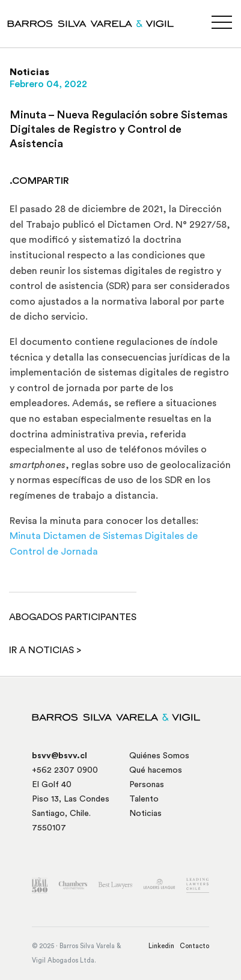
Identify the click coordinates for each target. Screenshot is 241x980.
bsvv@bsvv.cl (59, 756)
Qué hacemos (156, 770)
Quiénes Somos (159, 756)
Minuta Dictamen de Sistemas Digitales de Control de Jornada (104, 544)
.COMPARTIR (39, 181)
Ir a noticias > (45, 650)
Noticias (145, 814)
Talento (144, 799)
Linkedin (161, 946)
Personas (147, 785)
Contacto (194, 946)
